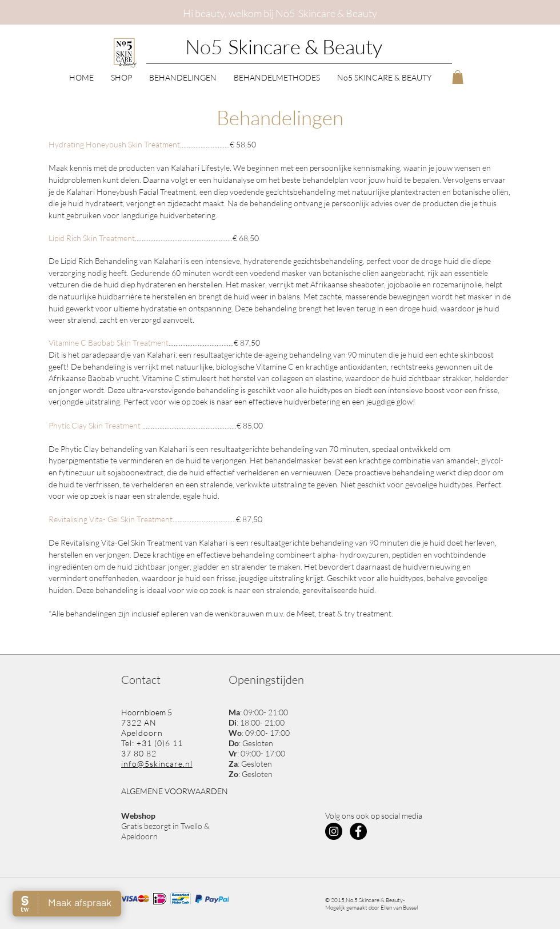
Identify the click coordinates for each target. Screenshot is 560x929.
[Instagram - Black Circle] (334, 831)
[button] (121, 77)
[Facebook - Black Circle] (358, 831)
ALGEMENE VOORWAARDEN (175, 791)
